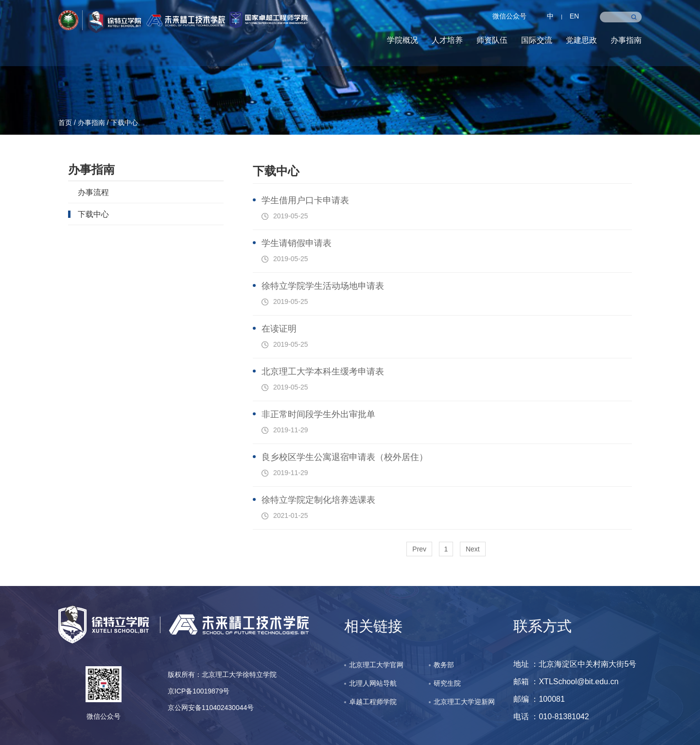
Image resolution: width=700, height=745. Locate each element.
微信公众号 (509, 16)
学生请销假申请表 (297, 243)
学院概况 (402, 40)
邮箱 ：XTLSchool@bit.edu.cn (566, 682)
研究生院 (447, 683)
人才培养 (447, 40)
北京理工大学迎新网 (464, 702)
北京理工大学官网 (376, 665)
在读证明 (279, 329)
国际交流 (537, 40)
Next (473, 549)
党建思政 (581, 40)
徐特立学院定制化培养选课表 (318, 500)
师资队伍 (492, 40)
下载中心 (124, 123)
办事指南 (626, 40)
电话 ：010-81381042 (551, 717)
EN (574, 16)
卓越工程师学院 (373, 702)
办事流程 (93, 192)
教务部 (444, 665)
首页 (65, 123)
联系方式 (542, 626)
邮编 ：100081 (539, 699)
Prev (419, 549)
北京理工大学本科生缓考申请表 (323, 372)
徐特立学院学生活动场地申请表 (323, 286)
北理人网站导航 (373, 683)
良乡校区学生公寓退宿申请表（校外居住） (345, 457)
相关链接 (373, 626)
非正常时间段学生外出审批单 (318, 414)
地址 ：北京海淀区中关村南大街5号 (575, 664)
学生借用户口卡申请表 (305, 200)
